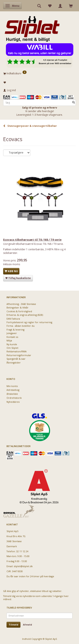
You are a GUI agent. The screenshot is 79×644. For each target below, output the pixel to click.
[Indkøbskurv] (39, 73)
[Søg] (74, 103)
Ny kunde (12, 344)
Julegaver (12, 333)
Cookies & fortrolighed (19, 311)
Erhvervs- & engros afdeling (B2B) (25, 315)
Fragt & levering (15, 330)
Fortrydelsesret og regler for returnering (29, 322)
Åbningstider (14, 363)
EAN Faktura (13, 319)
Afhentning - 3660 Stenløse (21, 304)
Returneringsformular (19, 355)
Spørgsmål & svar (16, 359)
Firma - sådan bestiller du (21, 326)
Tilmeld (13, 625)
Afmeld (27, 625)
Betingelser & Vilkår (17, 308)
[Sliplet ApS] (32, 28)
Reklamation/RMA (17, 351)
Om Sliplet (12, 348)
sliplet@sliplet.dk (23, 566)
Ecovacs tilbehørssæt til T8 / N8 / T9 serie (32, 240)
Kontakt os (12, 337)
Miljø (9, 340)
